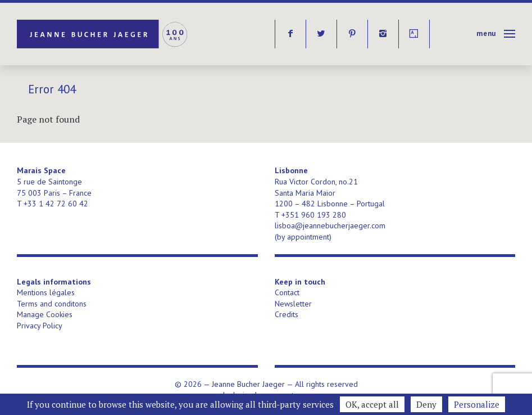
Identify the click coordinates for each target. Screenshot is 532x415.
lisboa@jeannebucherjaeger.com (330, 225)
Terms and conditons (52, 304)
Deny (426, 404)
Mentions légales (46, 292)
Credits (287, 314)
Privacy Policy (40, 326)
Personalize (477, 404)
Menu (486, 33)
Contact (287, 292)
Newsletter (293, 304)
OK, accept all (372, 404)
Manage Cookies (45, 314)
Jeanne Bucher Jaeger (103, 34)
